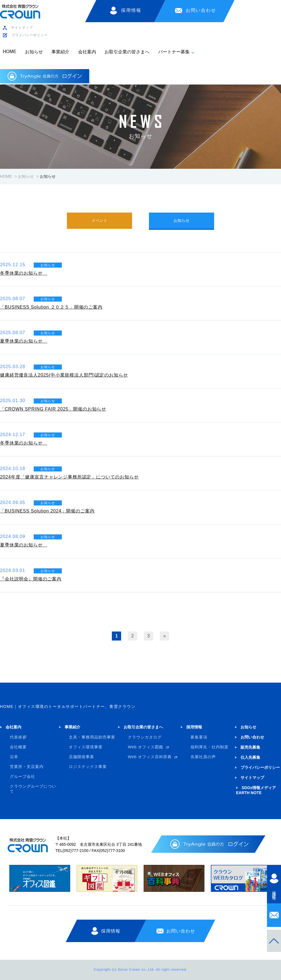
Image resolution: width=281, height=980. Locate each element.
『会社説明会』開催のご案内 (31, 579)
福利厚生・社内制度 (209, 747)
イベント (99, 220)
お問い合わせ (201, 10)
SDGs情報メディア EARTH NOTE (256, 790)
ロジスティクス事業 (88, 767)
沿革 (14, 757)
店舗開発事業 (81, 757)
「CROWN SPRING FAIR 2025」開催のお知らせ (53, 409)
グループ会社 (22, 776)
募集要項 (199, 737)
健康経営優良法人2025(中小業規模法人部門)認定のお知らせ (64, 375)
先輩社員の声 (203, 757)
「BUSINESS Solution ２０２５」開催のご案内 (51, 307)
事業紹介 (60, 52)
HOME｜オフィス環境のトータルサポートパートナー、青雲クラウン (68, 706)
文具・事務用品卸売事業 (92, 737)
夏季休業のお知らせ (24, 341)
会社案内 (87, 52)
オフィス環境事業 (86, 747)
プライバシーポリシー (30, 35)
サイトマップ (22, 28)
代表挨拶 (18, 737)
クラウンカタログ (145, 737)
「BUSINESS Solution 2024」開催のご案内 (47, 511)
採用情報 (131, 10)
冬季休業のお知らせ (24, 273)
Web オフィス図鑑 (146, 747)
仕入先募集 (250, 757)
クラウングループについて (33, 789)
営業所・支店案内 (27, 767)
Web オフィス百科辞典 (150, 757)
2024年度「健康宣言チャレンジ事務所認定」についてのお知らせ (69, 477)
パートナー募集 (174, 52)
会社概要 (18, 747)
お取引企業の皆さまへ (127, 52)
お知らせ (34, 52)
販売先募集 (250, 747)
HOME (10, 52)
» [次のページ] (165, 636)
